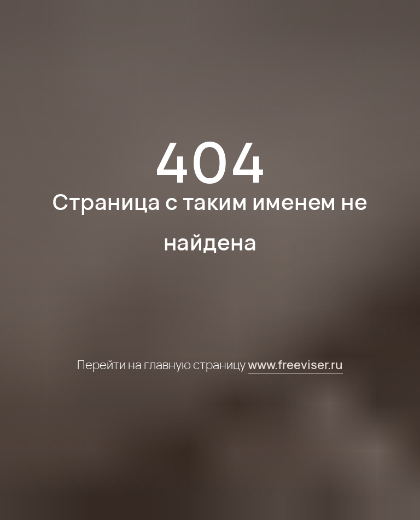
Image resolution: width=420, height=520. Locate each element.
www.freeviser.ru (295, 365)
